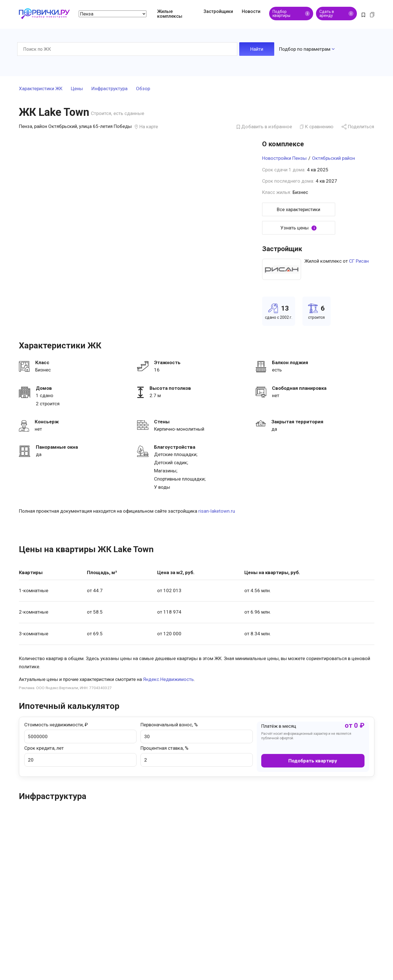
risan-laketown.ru (217, 511)
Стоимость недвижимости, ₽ (80, 733)
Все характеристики (298, 209)
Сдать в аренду (336, 14)
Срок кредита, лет (80, 756)
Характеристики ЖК (41, 89)
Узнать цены (298, 228)
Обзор (143, 89)
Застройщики (218, 11)
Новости (251, 11)
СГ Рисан (359, 261)
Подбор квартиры (291, 14)
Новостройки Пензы (284, 158)
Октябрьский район (333, 158)
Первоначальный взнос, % (197, 733)
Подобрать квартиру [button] (313, 761)
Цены (77, 89)
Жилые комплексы (170, 14)
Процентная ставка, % (197, 756)
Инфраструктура (109, 89)
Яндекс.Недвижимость (168, 679)
